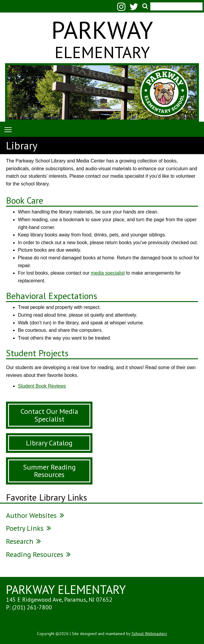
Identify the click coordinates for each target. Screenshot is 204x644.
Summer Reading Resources (49, 471)
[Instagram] (123, 8)
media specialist (108, 273)
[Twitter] (135, 8)
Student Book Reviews (42, 386)
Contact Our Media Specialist (49, 415)
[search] (175, 3)
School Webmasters (149, 634)
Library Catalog (49, 443)
